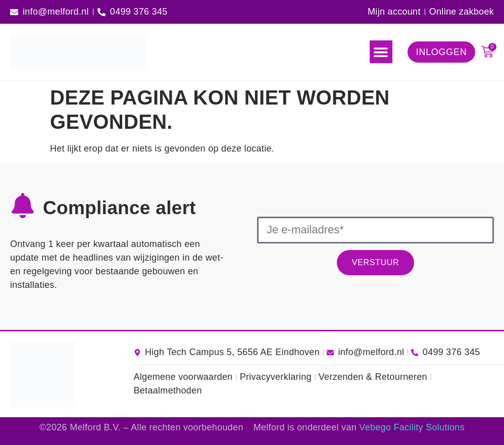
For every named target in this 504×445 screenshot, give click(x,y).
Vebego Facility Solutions (412, 427)
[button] (381, 52)
